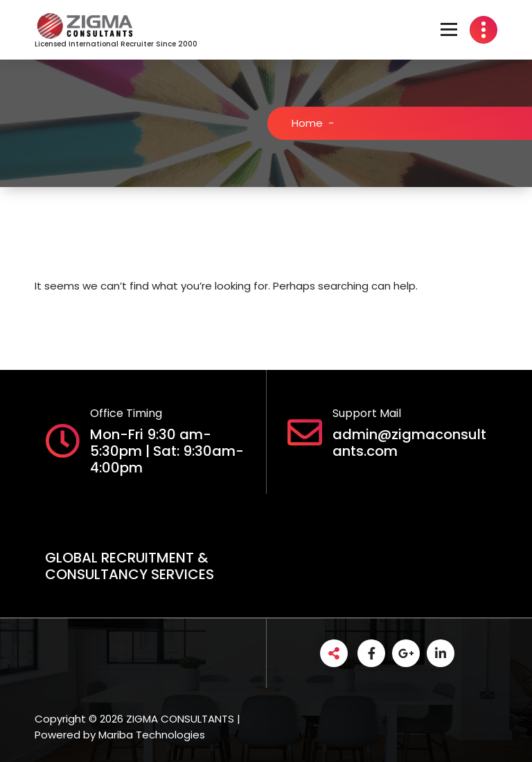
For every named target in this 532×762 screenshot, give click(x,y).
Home (313, 123)
